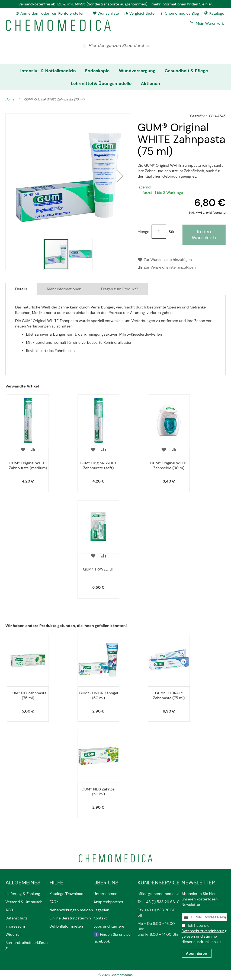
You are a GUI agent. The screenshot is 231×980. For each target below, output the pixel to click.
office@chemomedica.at (159, 894)
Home (10, 99)
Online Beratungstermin (70, 918)
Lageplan (101, 910)
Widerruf (13, 934)
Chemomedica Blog (182, 13)
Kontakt (101, 918)
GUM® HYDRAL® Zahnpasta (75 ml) (169, 695)
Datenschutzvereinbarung (204, 931)
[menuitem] (48, 71)
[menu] (116, 77)
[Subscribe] (197, 953)
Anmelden (29, 13)
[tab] (21, 289)
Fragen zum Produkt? (120, 289)
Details (21, 289)
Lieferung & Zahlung (23, 894)
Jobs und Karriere (109, 926)
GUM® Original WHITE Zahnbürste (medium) (28, 465)
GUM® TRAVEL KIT (98, 569)
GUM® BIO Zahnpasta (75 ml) (28, 695)
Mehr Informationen (64, 289)
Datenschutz (16, 918)
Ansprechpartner (109, 902)
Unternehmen (105, 894)
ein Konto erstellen (68, 13)
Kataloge (217, 13)
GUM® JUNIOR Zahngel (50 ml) (98, 695)
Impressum (15, 926)
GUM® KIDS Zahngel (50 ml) (99, 792)
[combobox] (116, 46)
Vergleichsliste (142, 13)
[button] (120, 176)
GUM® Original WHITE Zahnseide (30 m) (169, 465)
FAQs (54, 902)
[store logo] (58, 25)
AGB (9, 910)
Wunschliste (108, 13)
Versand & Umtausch (24, 902)
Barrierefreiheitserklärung (27, 945)
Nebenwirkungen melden (71, 910)
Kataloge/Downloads (67, 894)
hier (209, 4)
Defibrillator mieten (66, 926)
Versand (219, 213)
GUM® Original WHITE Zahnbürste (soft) (98, 465)
